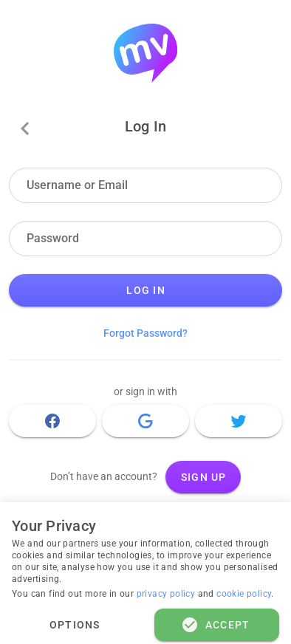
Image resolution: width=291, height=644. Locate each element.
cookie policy (244, 594)
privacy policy (167, 594)
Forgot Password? (145, 333)
